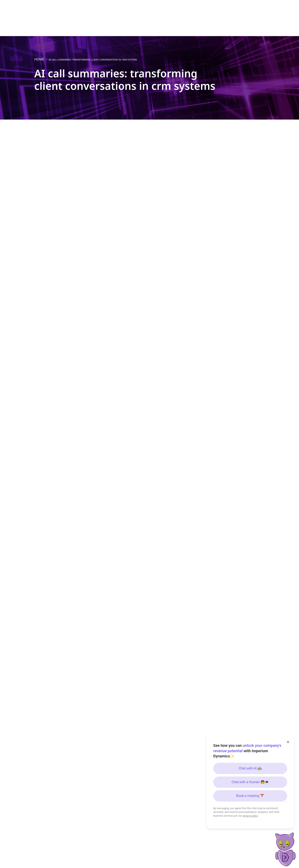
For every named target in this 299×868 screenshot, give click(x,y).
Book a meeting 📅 (250, 796)
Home (39, 59)
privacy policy (250, 816)
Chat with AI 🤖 (250, 768)
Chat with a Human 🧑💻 (250, 782)
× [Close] (288, 742)
